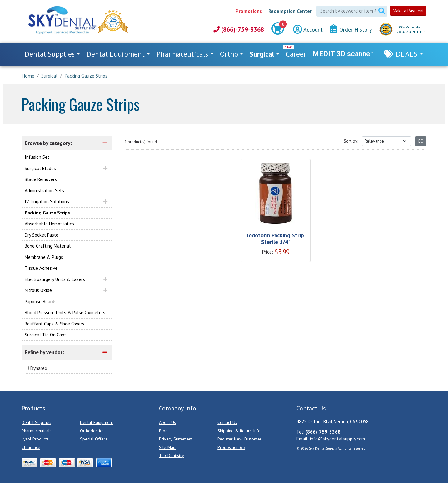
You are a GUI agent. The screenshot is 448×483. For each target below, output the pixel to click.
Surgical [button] (262, 54)
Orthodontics (92, 431)
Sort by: (351, 141)
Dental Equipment (97, 422)
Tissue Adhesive (41, 268)
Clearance (31, 447)
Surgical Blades (40, 168)
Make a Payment (408, 11)
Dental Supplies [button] (50, 54)
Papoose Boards (41, 302)
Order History (351, 29)
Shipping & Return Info (239, 431)
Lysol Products (35, 439)
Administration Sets (44, 191)
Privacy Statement (176, 439)
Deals (407, 54)
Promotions (249, 11)
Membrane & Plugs (44, 257)
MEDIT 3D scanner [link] (343, 54)
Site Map (167, 447)
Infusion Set (37, 157)
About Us (167, 422)
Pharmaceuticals (37, 431)
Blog (163, 431)
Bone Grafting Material (48, 246)
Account (308, 30)
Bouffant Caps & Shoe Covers (55, 324)
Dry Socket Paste (42, 235)
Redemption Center (290, 11)
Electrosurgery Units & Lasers (55, 279)
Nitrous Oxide (38, 290)
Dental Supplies (36, 422)
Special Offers (94, 439)
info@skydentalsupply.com (337, 439)
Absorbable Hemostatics (49, 224)
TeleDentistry (172, 455)
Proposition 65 (231, 447)
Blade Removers (41, 179)
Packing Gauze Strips (47, 213)
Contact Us (227, 422)
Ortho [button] (229, 54)
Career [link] (296, 54)
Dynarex (39, 368)
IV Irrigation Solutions (47, 201)
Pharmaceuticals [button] (182, 54)
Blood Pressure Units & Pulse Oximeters (65, 312)
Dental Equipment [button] (116, 54)
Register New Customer (239, 439)
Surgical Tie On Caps (46, 335)
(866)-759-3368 (239, 29)
